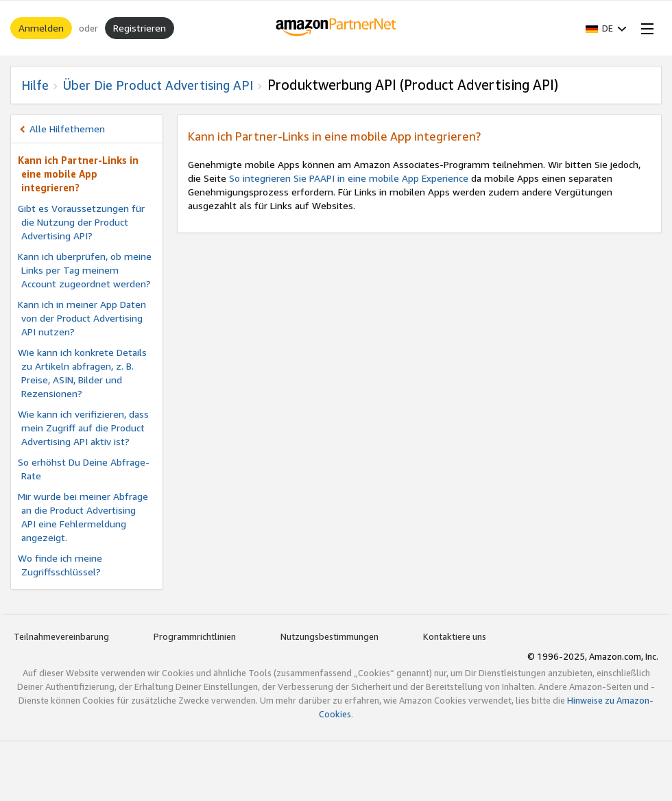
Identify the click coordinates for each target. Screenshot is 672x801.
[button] (606, 28)
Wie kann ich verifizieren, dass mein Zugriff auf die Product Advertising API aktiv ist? (83, 428)
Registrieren (140, 28)
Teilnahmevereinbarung (61, 636)
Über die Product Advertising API (158, 85)
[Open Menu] (645, 28)
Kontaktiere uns (455, 636)
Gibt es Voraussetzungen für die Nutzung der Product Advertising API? (81, 222)
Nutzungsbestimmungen (329, 636)
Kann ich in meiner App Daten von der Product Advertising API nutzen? (82, 318)
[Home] (336, 28)
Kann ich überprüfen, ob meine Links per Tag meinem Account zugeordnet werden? (85, 270)
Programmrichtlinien (195, 636)
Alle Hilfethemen (67, 129)
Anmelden (41, 28)
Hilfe (35, 85)
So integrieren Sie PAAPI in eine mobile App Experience (349, 178)
